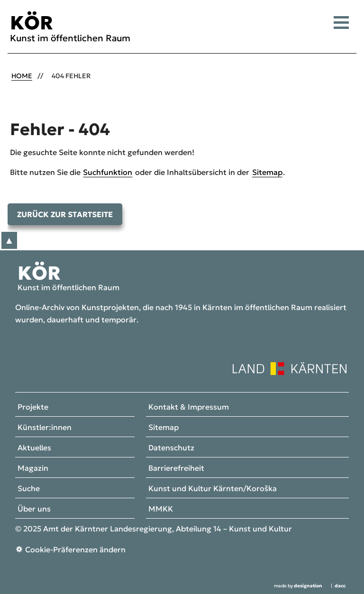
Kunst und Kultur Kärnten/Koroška (213, 489)
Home (22, 76)
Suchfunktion (108, 172)
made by (298, 586)
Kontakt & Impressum (189, 407)
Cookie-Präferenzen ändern (75, 549)
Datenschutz (171, 448)
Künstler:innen (45, 428)
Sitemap (267, 172)
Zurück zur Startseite (65, 214)
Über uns (34, 509)
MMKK (161, 509)
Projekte (33, 407)
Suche (29, 489)
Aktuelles (34, 448)
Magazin (33, 468)
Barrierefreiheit (176, 468)
